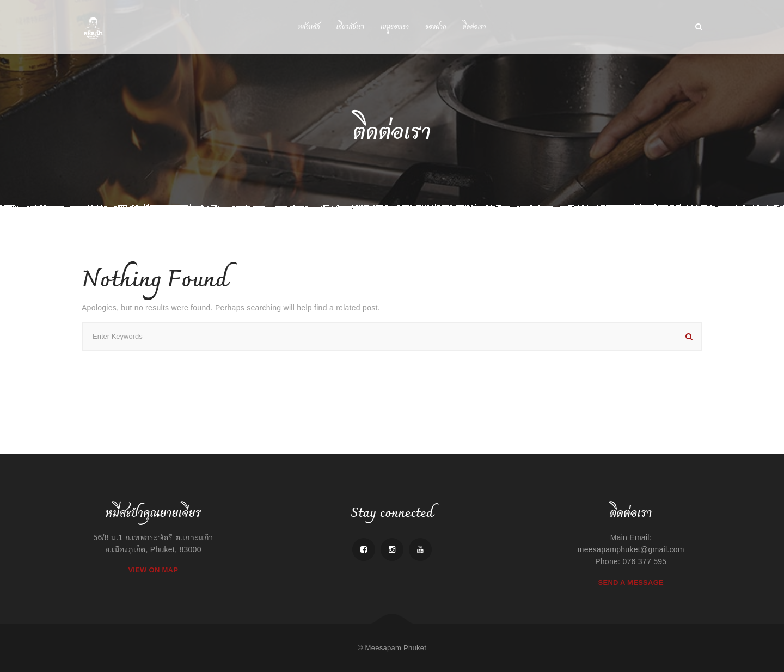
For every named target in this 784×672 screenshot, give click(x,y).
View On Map (153, 570)
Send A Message (631, 582)
